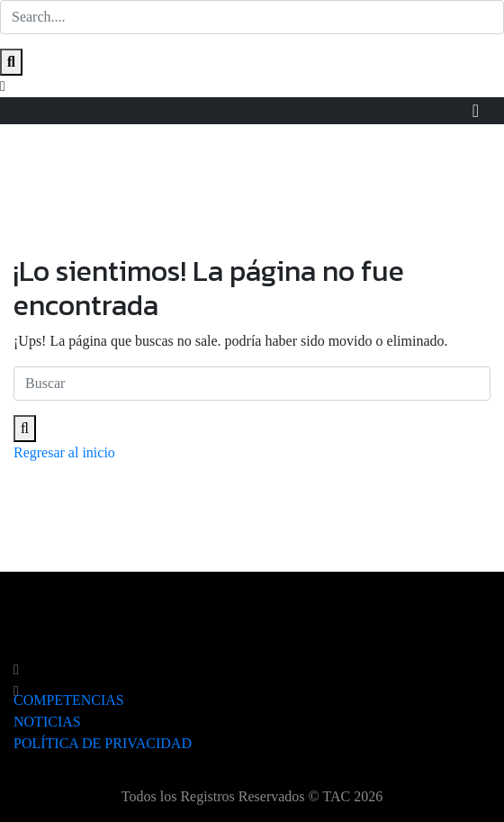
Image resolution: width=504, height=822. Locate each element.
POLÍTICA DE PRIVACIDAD (103, 743)
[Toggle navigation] (476, 111)
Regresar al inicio (64, 452)
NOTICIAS (47, 722)
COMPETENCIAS (69, 700)
